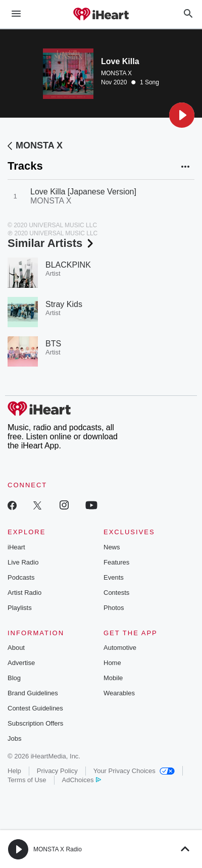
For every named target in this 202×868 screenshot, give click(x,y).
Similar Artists (52, 243)
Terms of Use (27, 780)
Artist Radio (24, 593)
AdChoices (82, 780)
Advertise (21, 663)
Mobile (113, 678)
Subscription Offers (35, 723)
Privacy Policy (57, 771)
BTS (53, 344)
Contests (116, 593)
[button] (182, 115)
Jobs (14, 738)
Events (114, 577)
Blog (14, 678)
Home (112, 663)
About (16, 648)
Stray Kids (64, 304)
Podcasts (21, 577)
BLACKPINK (68, 265)
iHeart (16, 547)
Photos (114, 608)
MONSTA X (116, 73)
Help (14, 771)
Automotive (120, 648)
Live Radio (23, 562)
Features (116, 562)
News (112, 547)
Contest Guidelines (35, 708)
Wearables (119, 693)
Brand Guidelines (33, 693)
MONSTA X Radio (58, 849)
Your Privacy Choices (134, 771)
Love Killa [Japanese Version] (83, 192)
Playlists (20, 608)
